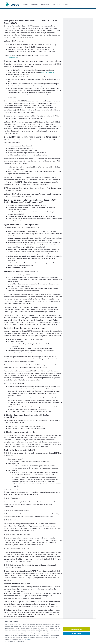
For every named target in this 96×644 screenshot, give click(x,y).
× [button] (94, 621)
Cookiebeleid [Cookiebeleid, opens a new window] (27, 639)
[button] (33, 641)
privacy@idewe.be (11, 57)
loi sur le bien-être (48, 72)
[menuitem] (25, 4)
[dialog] (48, 631)
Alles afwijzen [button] (76, 634)
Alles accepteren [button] (76, 629)
